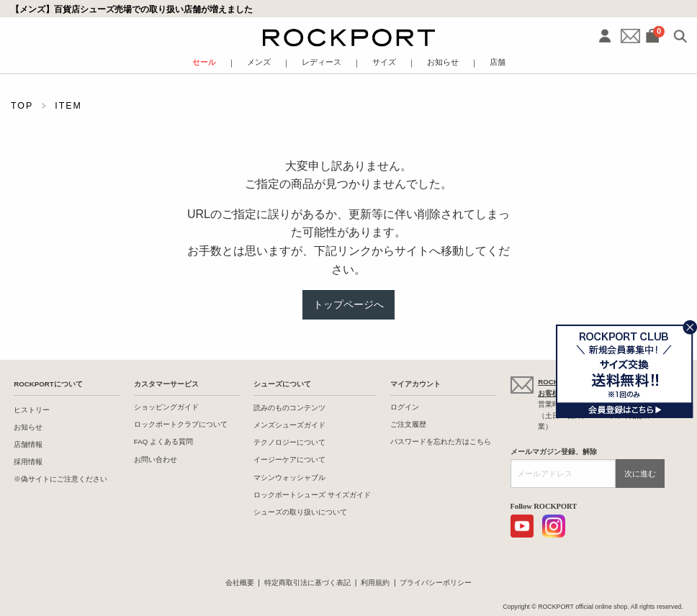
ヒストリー (32, 410)
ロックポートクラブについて (181, 424)
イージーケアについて (289, 459)
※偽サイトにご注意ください (60, 479)
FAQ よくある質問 (163, 441)
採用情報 (28, 462)
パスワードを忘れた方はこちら (441, 441)
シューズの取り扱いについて (300, 512)
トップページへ (348, 304)
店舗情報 (28, 444)
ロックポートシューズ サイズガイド (312, 495)
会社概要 (240, 583)
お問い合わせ (156, 459)
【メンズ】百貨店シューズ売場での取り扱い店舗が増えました (132, 9)
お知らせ (443, 62)
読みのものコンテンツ (289, 408)
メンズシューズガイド (289, 425)
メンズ (259, 62)
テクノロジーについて (289, 442)
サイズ (384, 62)
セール (204, 62)
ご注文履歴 (408, 424)
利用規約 (375, 583)
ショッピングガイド (166, 407)
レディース (321, 62)
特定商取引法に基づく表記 (307, 583)
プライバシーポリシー (436, 583)
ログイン (405, 407)
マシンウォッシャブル (289, 477)
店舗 (498, 62)
